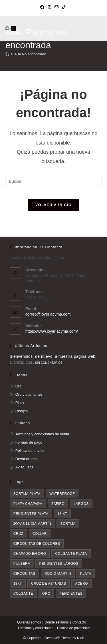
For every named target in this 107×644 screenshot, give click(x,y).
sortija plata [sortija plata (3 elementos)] (27, 494)
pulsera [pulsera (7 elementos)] (22, 564)
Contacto (79, 622)
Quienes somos (29, 622)
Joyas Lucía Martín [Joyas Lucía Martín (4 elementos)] (32, 524)
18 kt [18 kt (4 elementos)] (62, 514)
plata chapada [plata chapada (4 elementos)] (28, 504)
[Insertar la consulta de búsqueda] (54, 182)
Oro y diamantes (29, 394)
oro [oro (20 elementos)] (46, 594)
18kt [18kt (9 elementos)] (18, 584)
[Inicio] (7, 54)
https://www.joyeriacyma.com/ (52, 331)
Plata (20, 403)
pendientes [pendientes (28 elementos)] (71, 594)
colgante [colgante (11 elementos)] (23, 594)
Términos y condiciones (35, 628)
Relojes (22, 411)
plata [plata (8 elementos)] (86, 574)
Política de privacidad (73, 628)
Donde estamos (57, 622)
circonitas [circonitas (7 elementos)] (24, 574)
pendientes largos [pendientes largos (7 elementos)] (59, 564)
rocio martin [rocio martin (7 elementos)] (58, 574)
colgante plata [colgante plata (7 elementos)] (71, 554)
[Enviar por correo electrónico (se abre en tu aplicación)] (56, 7)
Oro (19, 386)
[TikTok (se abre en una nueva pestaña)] (64, 7)
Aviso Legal (25, 467)
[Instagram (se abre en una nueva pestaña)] (49, 7)
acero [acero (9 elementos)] (81, 584)
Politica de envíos (30, 451)
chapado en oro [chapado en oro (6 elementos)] (30, 554)
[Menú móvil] (99, 28)
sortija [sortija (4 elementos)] (68, 524)
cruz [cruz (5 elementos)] (18, 534)
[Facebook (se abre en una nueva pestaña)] (43, 7)
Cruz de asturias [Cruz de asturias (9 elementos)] (49, 584)
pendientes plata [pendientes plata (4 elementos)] (31, 514)
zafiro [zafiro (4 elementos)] (58, 504)
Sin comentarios (49, 363)
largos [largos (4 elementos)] (81, 504)
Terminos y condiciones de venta (42, 434)
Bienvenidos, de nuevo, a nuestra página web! (53, 356)
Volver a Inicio (53, 205)
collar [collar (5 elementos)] (40, 534)
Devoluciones (27, 459)
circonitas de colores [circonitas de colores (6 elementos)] (37, 544)
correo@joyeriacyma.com (48, 314)
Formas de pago (29, 442)
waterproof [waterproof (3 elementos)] (62, 494)
